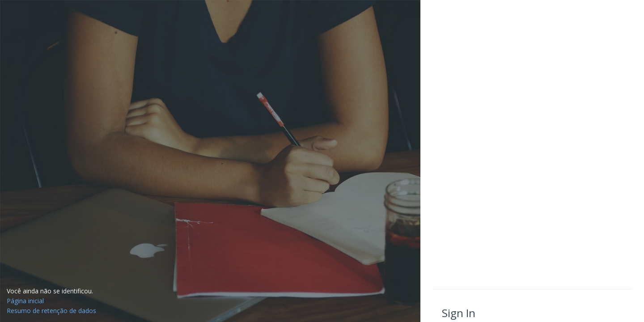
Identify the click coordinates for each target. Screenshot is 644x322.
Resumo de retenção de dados (51, 311)
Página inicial (25, 301)
